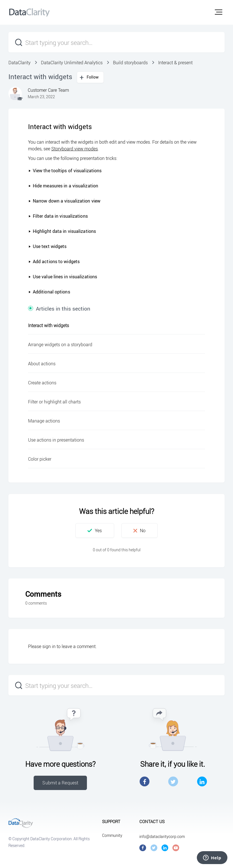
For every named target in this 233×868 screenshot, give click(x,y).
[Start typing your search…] (117, 42)
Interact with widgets (49, 325)
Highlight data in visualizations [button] (62, 231)
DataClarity (19, 63)
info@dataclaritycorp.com (162, 836)
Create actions (42, 383)
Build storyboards (130, 63)
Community (112, 835)
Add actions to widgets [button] (54, 261)
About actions (42, 364)
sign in (49, 646)
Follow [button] (93, 77)
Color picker (40, 459)
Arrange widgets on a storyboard (60, 345)
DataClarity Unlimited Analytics (72, 63)
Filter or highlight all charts (54, 402)
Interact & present (175, 63)
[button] (219, 12)
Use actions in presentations (56, 440)
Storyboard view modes (75, 149)
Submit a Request (60, 783)
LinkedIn (202, 781)
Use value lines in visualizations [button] (63, 277)
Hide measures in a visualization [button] (63, 186)
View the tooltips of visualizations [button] (65, 171)
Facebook (145, 781)
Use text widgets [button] (48, 246)
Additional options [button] (49, 292)
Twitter (173, 781)
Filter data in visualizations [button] (58, 216)
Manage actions (44, 421)
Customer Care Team (48, 90)
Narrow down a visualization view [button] (64, 201)
